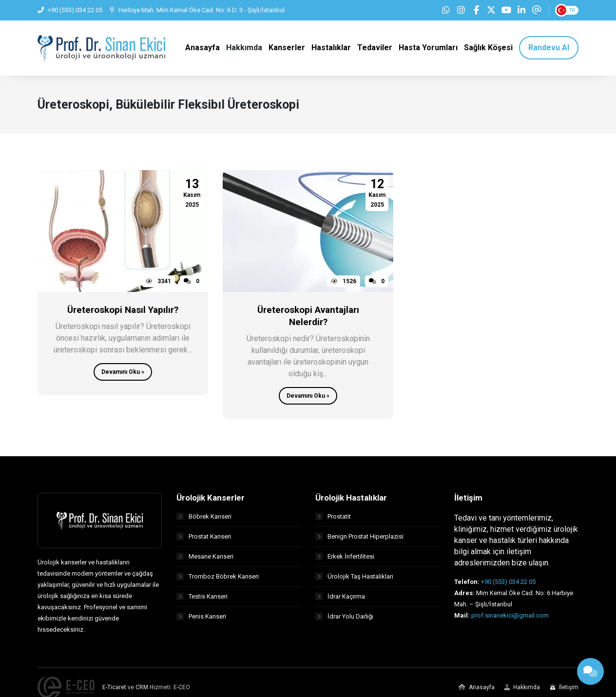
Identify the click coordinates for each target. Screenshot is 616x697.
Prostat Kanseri (204, 537)
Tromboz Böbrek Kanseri (218, 577)
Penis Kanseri (201, 617)
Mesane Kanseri (205, 557)
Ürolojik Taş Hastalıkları (354, 577)
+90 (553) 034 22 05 (508, 583)
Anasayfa (477, 688)
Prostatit (333, 517)
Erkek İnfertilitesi (345, 557)
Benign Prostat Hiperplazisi (359, 537)
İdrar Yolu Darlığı (344, 617)
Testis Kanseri (202, 597)
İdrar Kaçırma (340, 597)
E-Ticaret (114, 688)
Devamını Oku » (123, 373)
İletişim (564, 688)
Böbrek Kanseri (204, 517)
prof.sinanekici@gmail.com (510, 616)
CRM (142, 688)
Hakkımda (522, 688)
